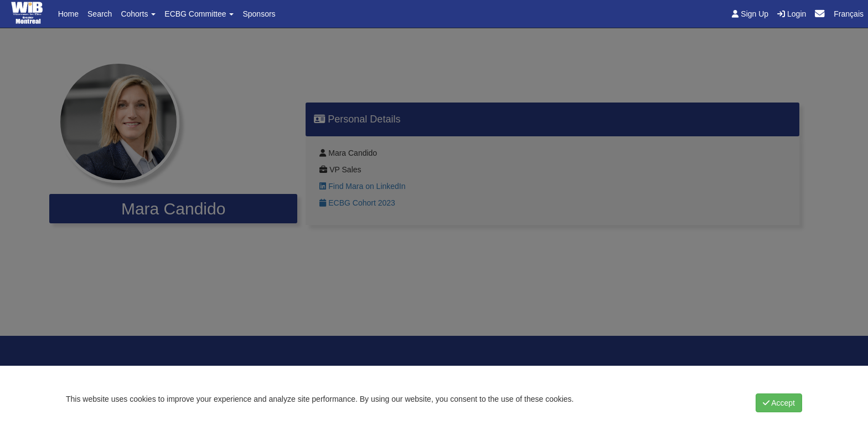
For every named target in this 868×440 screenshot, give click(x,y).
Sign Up (750, 14)
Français (849, 14)
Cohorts (138, 14)
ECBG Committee (199, 14)
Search (100, 14)
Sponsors (259, 14)
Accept (779, 403)
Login (792, 14)
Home (68, 14)
